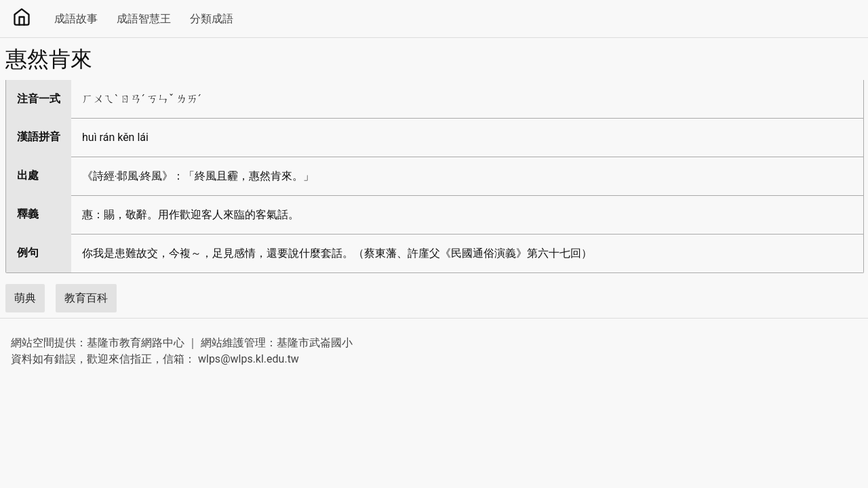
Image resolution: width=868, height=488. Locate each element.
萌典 (25, 298)
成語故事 (76, 19)
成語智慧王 (144, 19)
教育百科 (86, 298)
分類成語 (212, 19)
